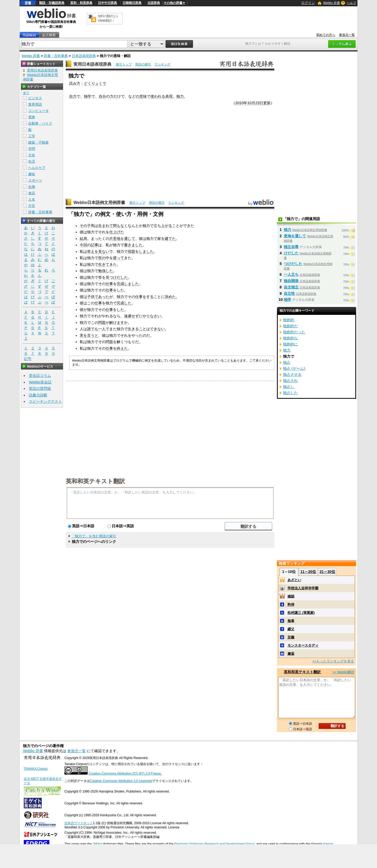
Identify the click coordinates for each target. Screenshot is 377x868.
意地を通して (295, 236)
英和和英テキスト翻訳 (95, 481)
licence (328, 844)
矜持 (291, 604)
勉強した (106, 271)
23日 (259, 103)
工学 (32, 136)
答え (91, 252)
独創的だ (290, 326)
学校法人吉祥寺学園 (303, 588)
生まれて (106, 226)
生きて (104, 264)
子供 (91, 297)
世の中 (104, 258)
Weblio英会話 (40, 382)
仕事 (109, 284)
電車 (32, 117)
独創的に (290, 344)
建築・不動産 (39, 142)
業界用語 (35, 104)
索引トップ (124, 64)
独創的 (289, 320)
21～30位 (327, 572)
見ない (104, 252)
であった (102, 297)
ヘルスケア (37, 168)
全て (26, 93)
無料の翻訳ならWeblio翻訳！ (108, 18)
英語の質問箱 (40, 388)
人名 (32, 199)
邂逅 (291, 654)
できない (157, 329)
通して (130, 239)
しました (146, 252)
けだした (291, 253)
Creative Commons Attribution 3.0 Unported (121, 781)
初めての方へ (326, 35)
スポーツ (35, 180)
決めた (170, 297)
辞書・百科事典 (56, 56)
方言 (32, 206)
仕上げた (117, 232)
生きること (137, 329)
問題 (102, 322)
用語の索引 (143, 64)
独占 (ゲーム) (294, 368)
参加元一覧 (347, 35)
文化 (32, 155)
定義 (291, 637)
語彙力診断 (38, 395)
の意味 (141, 96)
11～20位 (308, 572)
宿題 (131, 252)
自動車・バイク (40, 123)
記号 (28, 359)
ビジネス (35, 98)
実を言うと (89, 335)
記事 (95, 245)
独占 (287, 362)
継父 (291, 629)
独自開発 (291, 281)
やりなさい (152, 316)
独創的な (290, 338)
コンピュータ (39, 111)
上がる (167, 226)
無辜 (291, 621)
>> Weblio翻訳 (343, 672)
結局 (83, 239)
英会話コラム (40, 376)
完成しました (128, 284)
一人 (102, 329)
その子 (85, 226)
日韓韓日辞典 (132, 3)
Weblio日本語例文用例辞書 (99, 203)
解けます (117, 322)
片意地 (115, 239)
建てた (170, 239)
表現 (169, 96)
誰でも (93, 329)
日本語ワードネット (79, 823)
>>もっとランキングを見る (333, 661)
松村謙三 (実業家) (301, 613)
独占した (290, 393)
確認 (291, 596)
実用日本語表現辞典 (92, 64)
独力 (180, 96)
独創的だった (294, 332)
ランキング (162, 64)
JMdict (97, 844)
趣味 (32, 174)
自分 (102, 96)
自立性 (289, 293)
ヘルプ (351, 3)
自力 (73, 96)
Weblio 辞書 (332, 3)
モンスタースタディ (303, 645)
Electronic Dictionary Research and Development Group (214, 844)
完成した (124, 303)
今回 (83, 245)
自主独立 (291, 287)
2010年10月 (245, 103)
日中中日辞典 (107, 3)
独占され (290, 381)
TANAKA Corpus (36, 769)
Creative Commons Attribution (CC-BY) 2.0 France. (125, 774)
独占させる (292, 374)
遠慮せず (131, 316)
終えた (122, 348)
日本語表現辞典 (84, 56)
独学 (88, 96)
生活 (32, 161)
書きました (133, 245)
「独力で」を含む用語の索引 (94, 536)
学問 (32, 149)
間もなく (120, 226)
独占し (289, 387)
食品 (32, 193)
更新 (267, 103)
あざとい (294, 580)
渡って (119, 258)
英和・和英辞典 (81, 3)
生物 (32, 187)
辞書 (28, 3)
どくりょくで (95, 83)
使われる (158, 96)
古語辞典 (154, 3)
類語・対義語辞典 (52, 3)
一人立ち (291, 274)
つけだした (119, 277)
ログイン (308, 3)
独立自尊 (291, 247)
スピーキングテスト (45, 401)
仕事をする (144, 297)
